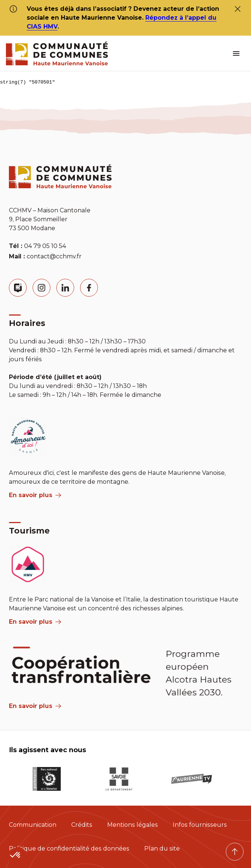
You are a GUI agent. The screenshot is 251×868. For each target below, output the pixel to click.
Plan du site (162, 849)
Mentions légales (133, 825)
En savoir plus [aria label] (35, 495)
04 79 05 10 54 (45, 246)
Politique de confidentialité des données (69, 849)
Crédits (82, 825)
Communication (33, 825)
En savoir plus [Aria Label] (35, 706)
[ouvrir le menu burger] (236, 53)
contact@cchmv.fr (54, 256)
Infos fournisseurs (200, 825)
